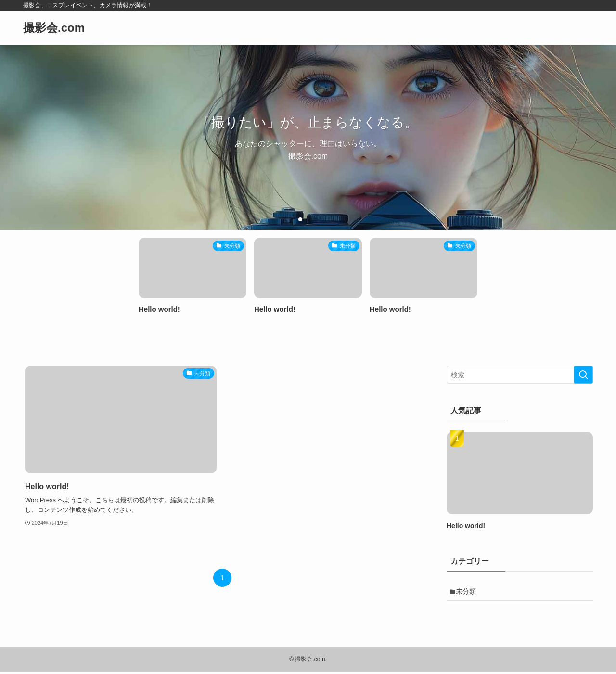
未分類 (469, 592)
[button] (300, 219)
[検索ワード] (520, 375)
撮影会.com (54, 28)
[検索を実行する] (583, 375)
